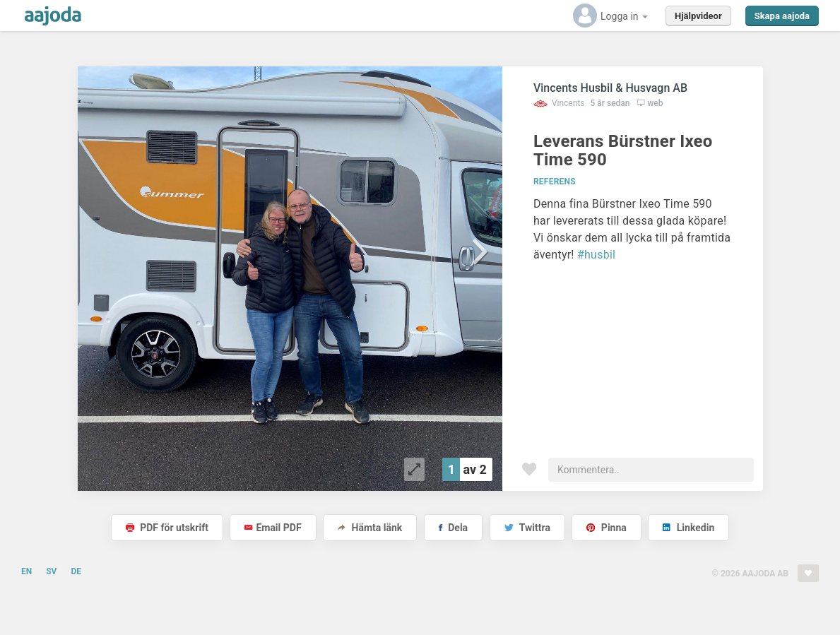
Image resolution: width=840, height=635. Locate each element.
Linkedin (688, 528)
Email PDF (273, 528)
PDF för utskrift (167, 528)
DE (76, 571)
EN (26, 571)
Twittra (527, 528)
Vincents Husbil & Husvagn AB (610, 88)
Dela (453, 528)
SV (51, 571)
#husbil (596, 255)
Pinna (606, 528)
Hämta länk (370, 528)
